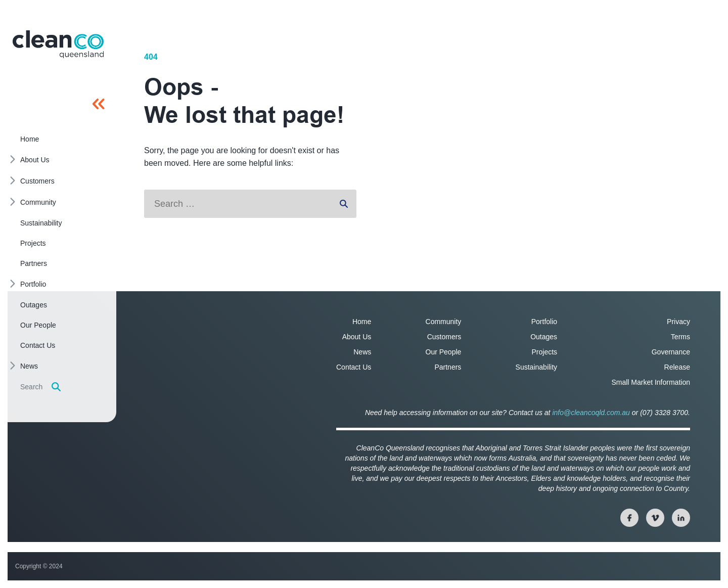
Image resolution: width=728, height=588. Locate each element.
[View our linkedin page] (681, 518)
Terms (680, 337)
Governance (671, 352)
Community (444, 322)
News (362, 352)
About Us (357, 337)
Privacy (678, 322)
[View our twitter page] (655, 518)
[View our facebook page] (629, 518)
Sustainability (537, 367)
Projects (545, 352)
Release (677, 367)
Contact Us (354, 367)
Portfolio (544, 322)
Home (362, 322)
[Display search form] (56, 387)
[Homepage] (58, 44)
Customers (444, 337)
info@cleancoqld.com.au (591, 413)
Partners (448, 367)
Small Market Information (651, 382)
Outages (544, 337)
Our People (444, 352)
